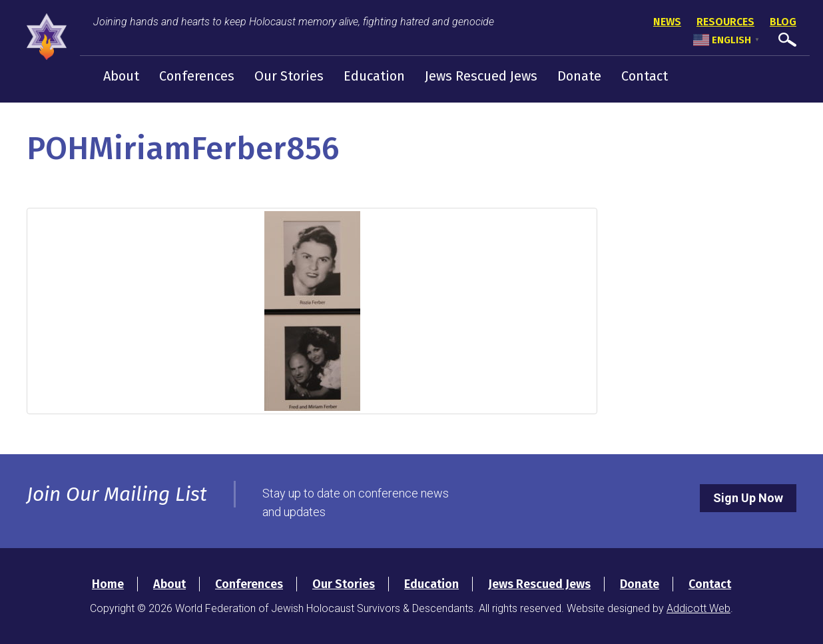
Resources (725, 22)
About (121, 76)
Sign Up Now (748, 498)
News (667, 22)
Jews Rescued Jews (481, 76)
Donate (579, 76)
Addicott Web (698, 608)
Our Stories (289, 76)
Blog (783, 22)
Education (374, 76)
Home (108, 584)
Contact (645, 76)
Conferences (197, 76)
